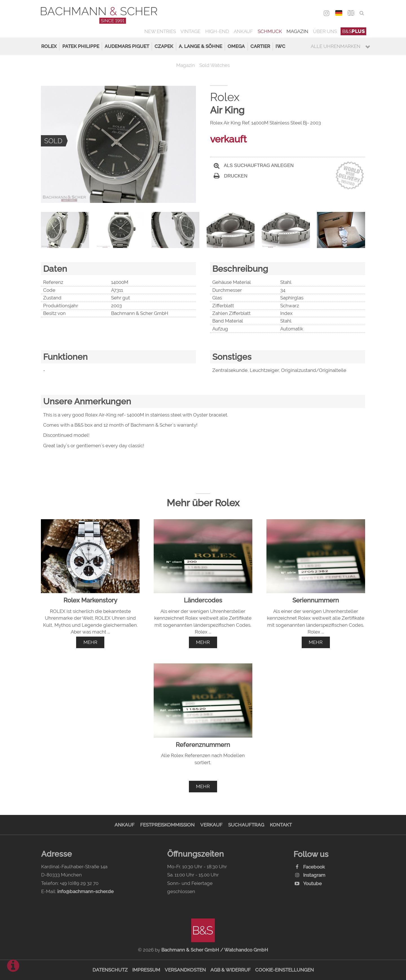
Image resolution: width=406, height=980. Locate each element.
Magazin (297, 31)
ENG (351, 13)
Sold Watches (215, 65)
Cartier (260, 46)
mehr (90, 642)
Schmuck (270, 31)
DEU (339, 13)
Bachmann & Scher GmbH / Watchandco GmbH (215, 950)
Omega (236, 46)
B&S (354, 31)
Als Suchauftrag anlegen (254, 165)
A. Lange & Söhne (200, 46)
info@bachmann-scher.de (85, 891)
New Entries (160, 31)
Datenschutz (110, 970)
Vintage (190, 31)
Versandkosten (185, 970)
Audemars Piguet (127, 46)
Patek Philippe (81, 46)
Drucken (231, 176)
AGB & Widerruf (230, 970)
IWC (280, 46)
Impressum (146, 970)
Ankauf (243, 31)
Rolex (49, 46)
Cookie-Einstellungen (284, 970)
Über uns (325, 31)
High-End (217, 31)
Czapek (164, 46)
